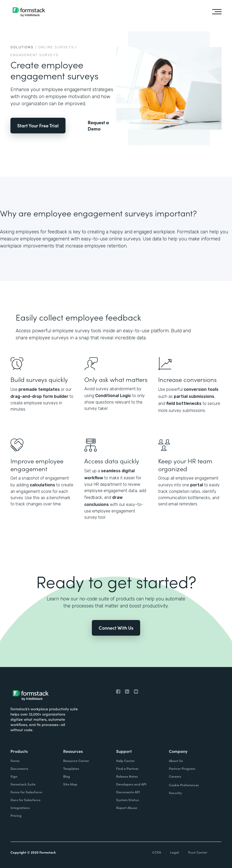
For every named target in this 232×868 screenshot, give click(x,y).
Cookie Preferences (184, 785)
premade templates (39, 389)
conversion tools (201, 389)
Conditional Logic (113, 396)
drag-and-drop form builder (39, 396)
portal (197, 485)
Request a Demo (98, 126)
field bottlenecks (184, 403)
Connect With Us (116, 628)
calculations (42, 485)
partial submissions (194, 396)
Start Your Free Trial (38, 125)
